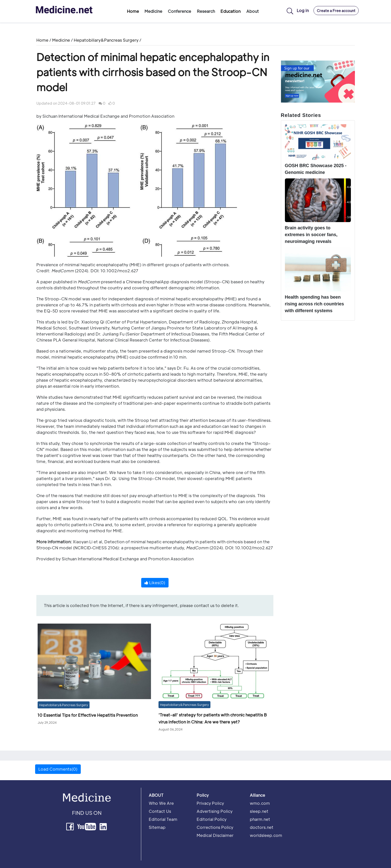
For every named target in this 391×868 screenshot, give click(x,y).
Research (206, 11)
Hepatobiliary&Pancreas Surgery (106, 40)
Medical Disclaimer (215, 835)
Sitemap (157, 827)
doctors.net (262, 827)
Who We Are (161, 803)
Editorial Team (163, 819)
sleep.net (259, 811)
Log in (303, 10)
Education (230, 11)
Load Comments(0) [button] (58, 769)
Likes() (155, 583)
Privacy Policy (210, 803)
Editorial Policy (212, 819)
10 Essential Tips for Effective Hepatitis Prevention (88, 715)
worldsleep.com (266, 835)
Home (133, 11)
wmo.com (260, 803)
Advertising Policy (215, 811)
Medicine (153, 11)
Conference (179, 11)
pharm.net (260, 819)
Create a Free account (336, 11)
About (253, 11)
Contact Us (160, 811)
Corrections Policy (215, 827)
